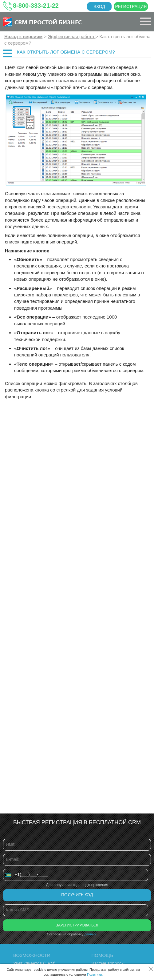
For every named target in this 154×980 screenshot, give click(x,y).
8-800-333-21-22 (36, 6)
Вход (99, 6)
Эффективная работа (71, 36)
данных (90, 934)
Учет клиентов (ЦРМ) (34, 963)
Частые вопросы (108, 963)
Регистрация (131, 6)
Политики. (95, 974)
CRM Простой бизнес (48, 22)
